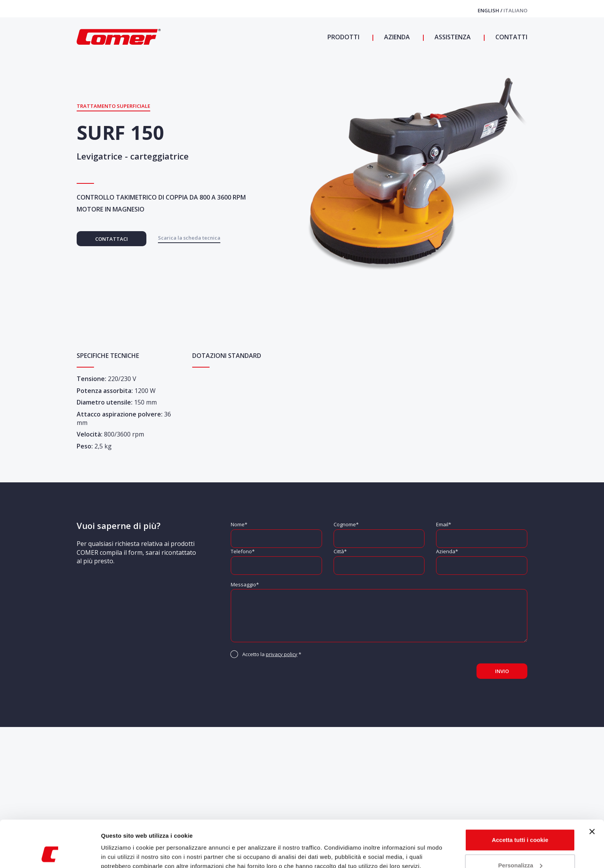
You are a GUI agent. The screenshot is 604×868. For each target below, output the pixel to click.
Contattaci (112, 239)
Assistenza (452, 37)
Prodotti (343, 37)
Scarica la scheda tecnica (189, 238)
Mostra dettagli (122, 853)
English (489, 10)
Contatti (511, 37)
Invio (502, 671)
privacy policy (282, 654)
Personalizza (520, 821)
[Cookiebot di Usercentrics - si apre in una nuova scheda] (50, 853)
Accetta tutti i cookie (520, 796)
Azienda (396, 37)
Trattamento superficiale (113, 106)
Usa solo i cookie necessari (520, 847)
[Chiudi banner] (592, 788)
